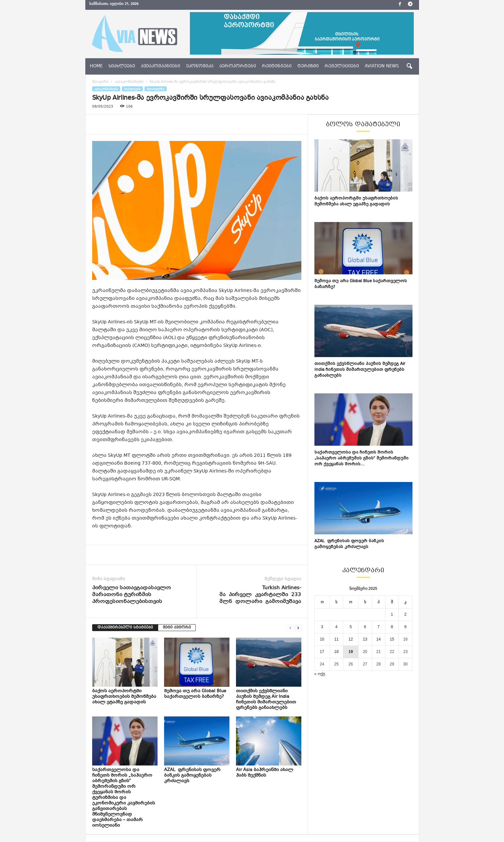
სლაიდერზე (156, 89)
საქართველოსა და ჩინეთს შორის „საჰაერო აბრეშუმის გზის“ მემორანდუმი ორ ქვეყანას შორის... (361, 458)
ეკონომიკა (200, 66)
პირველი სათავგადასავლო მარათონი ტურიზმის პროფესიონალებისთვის (132, 595)
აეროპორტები (238, 66)
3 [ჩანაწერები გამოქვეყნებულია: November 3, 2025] (322, 627)
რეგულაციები (342, 66)
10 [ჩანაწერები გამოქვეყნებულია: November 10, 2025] (322, 639)
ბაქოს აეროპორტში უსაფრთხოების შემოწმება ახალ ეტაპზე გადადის (124, 697)
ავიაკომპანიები (160, 66)
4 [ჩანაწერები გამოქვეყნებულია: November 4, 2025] (336, 627)
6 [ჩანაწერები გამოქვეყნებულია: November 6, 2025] (365, 627)
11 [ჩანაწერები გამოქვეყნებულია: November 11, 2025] (336, 639)
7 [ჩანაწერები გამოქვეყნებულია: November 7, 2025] (379, 627)
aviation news (382, 66)
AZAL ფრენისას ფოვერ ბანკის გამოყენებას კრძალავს (192, 776)
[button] (409, 66)
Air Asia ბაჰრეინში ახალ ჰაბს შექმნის (265, 773)
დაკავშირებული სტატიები (125, 628)
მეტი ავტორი (177, 628)
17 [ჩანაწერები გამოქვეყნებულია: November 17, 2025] (322, 652)
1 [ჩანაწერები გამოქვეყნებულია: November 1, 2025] (392, 614)
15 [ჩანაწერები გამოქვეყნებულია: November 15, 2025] (392, 639)
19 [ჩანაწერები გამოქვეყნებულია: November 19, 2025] (351, 652)
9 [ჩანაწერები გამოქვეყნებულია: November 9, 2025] (405, 627)
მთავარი (100, 82)
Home (96, 66)
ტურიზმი (308, 66)
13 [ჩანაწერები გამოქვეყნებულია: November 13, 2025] (365, 639)
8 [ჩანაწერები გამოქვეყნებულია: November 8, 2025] (392, 627)
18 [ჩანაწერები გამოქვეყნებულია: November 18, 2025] (336, 652)
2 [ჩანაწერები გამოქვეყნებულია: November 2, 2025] (405, 614)
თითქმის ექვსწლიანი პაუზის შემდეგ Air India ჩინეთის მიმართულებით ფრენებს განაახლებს (266, 700)
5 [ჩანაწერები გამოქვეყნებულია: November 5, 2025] (351, 627)
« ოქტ (320, 674)
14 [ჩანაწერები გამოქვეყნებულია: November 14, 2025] (378, 639)
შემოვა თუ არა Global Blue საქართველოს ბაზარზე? (195, 694)
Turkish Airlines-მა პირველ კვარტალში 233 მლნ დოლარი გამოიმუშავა (260, 595)
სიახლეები (122, 66)
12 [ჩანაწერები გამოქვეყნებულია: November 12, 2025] (351, 639)
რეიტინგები (277, 66)
